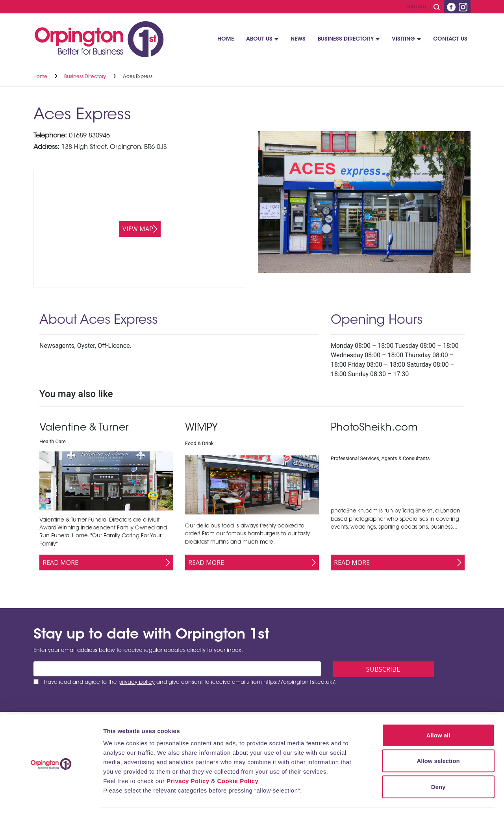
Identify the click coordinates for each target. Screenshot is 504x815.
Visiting (403, 39)
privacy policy (137, 683)
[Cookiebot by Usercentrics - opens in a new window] (51, 800)
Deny (438, 763)
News (298, 39)
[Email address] (177, 669)
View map (138, 229)
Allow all (438, 712)
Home (226, 39)
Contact (416, 7)
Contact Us (450, 39)
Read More (60, 563)
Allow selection (438, 738)
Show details (413, 799)
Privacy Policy (188, 757)
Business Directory (346, 39)
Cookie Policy (238, 757)
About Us (259, 39)
